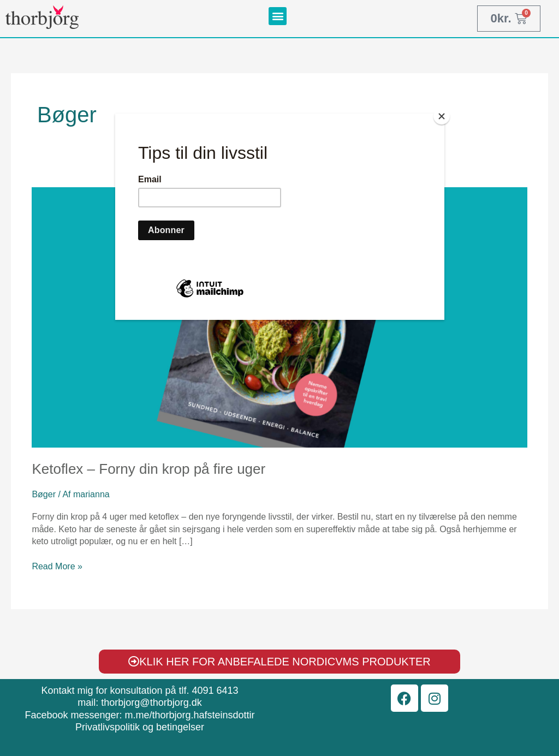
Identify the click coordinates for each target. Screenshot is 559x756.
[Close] (442, 116)
